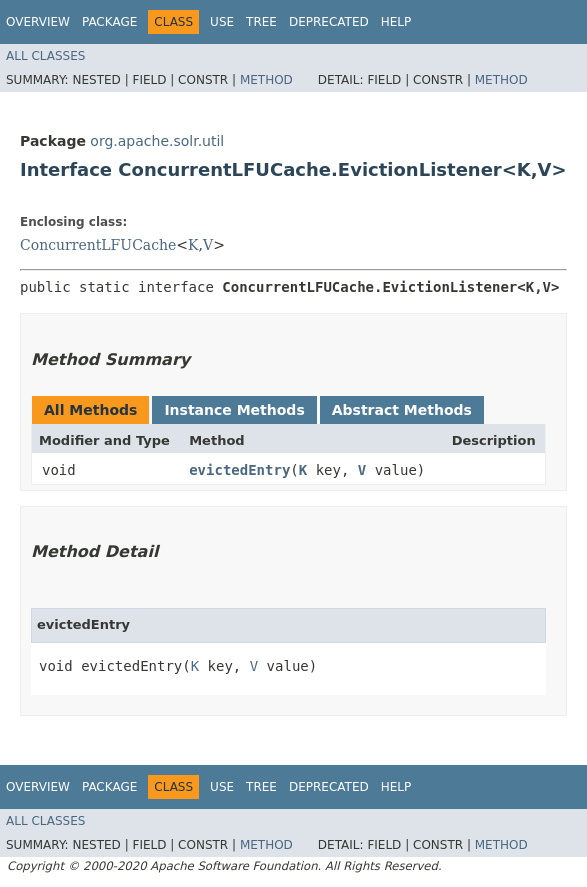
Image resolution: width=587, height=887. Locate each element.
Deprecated (329, 22)
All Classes (45, 56)
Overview (38, 22)
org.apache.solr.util (157, 141)
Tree (261, 22)
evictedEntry (239, 470)
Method (266, 80)
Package (109, 22)
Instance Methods (234, 410)
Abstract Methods (402, 410)
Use (222, 22)
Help (396, 22)
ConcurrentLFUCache (98, 245)
